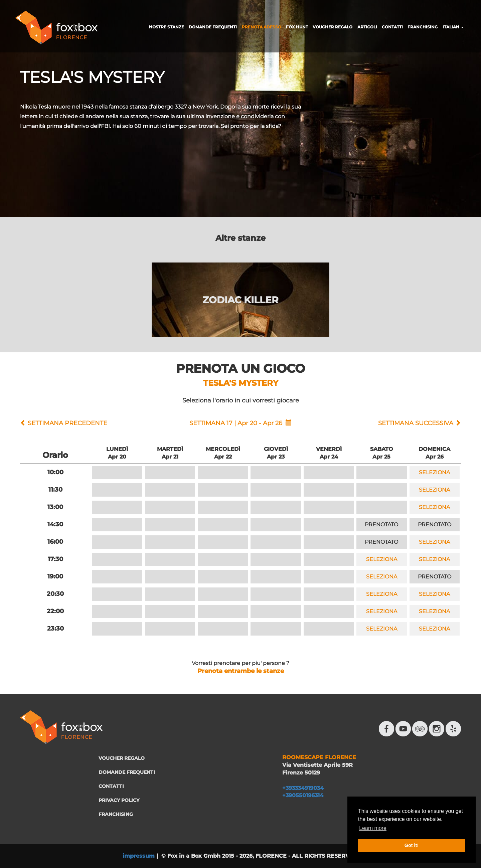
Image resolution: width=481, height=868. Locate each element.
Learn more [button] (373, 828)
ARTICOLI (367, 27)
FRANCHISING (423, 27)
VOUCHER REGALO (333, 27)
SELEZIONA (434, 472)
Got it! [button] (412, 845)
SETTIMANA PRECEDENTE (67, 423)
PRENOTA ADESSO (262, 27)
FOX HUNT (297, 27)
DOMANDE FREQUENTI (213, 27)
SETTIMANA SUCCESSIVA (416, 423)
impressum (139, 856)
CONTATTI (392, 27)
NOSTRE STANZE (167, 27)
